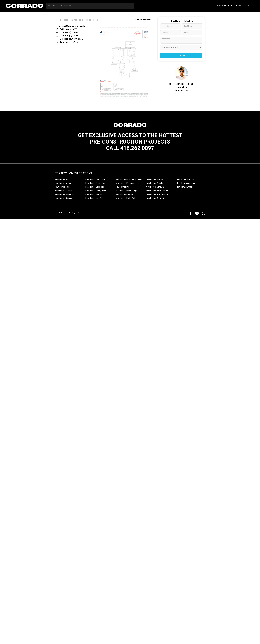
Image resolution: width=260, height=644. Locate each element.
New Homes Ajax (62, 179)
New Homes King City (94, 198)
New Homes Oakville (155, 183)
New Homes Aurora (63, 183)
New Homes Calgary (63, 198)
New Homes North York (126, 198)
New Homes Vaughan (186, 183)
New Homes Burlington (65, 194)
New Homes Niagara (155, 179)
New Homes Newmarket (126, 194)
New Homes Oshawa (155, 187)
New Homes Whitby (185, 187)
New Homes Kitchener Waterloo (129, 179)
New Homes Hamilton (94, 194)
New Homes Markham (125, 183)
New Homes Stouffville (156, 198)
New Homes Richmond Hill (157, 191)
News (239, 6)
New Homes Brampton (65, 191)
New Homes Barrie (63, 187)
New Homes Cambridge (95, 179)
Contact (250, 6)
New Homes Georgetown (96, 191)
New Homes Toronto (185, 179)
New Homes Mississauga (126, 191)
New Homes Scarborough (157, 194)
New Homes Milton (124, 187)
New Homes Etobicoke (95, 187)
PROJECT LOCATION (223, 6)
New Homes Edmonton (95, 183)
